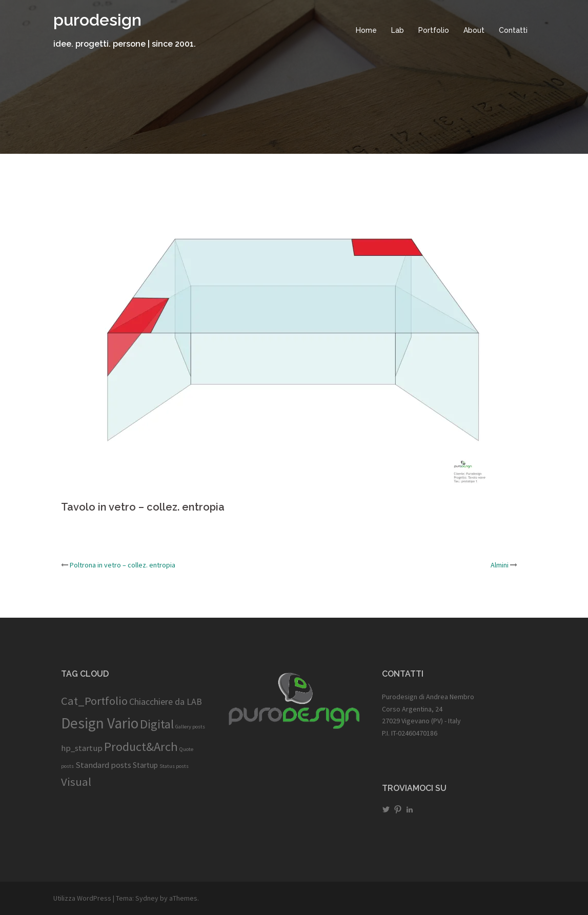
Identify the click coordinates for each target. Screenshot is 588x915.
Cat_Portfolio (94, 701)
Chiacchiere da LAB (166, 701)
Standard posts (103, 765)
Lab (398, 30)
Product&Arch (141, 747)
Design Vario (100, 723)
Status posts (174, 766)
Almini (500, 565)
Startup (145, 765)
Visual (76, 782)
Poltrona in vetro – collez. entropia (123, 565)
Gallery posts (190, 727)
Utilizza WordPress (82, 898)
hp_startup (82, 748)
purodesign (97, 20)
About (474, 30)
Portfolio (434, 30)
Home (366, 30)
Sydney (147, 898)
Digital (157, 724)
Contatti (513, 30)
